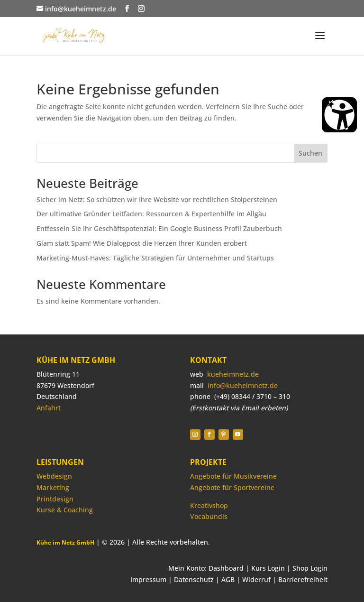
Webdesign (54, 476)
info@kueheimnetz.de (243, 385)
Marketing (53, 487)
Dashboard (226, 568)
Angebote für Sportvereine (232, 487)
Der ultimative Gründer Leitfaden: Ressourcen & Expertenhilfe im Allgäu (151, 214)
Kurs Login (268, 568)
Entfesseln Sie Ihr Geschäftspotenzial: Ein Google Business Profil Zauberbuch (159, 228)
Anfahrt (49, 408)
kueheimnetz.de (233, 374)
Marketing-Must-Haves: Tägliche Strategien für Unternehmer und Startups (155, 258)
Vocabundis (209, 516)
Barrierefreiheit (303, 579)
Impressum (148, 579)
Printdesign (55, 499)
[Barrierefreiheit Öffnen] (339, 115)
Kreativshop (209, 505)
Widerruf (256, 579)
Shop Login (310, 568)
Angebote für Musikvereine (233, 476)
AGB (228, 579)
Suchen (310, 153)
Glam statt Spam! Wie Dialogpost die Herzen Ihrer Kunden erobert (142, 243)
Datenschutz (194, 579)
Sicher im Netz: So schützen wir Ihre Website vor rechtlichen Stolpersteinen (157, 199)
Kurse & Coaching (65, 510)
